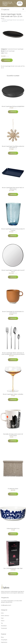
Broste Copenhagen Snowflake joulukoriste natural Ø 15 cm (13, 147)
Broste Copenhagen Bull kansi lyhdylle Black (13, 106)
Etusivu (3, 18)
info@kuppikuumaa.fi (6, 605)
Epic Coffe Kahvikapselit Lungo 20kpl (13, 568)
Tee (2, 623)
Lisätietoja (7, 60)
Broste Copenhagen (18, 49)
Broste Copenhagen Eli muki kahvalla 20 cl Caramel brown (13, 312)
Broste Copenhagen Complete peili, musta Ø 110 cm (13, 271)
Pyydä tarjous (20, 3)
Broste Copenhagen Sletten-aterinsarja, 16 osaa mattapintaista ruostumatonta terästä (13, 354)
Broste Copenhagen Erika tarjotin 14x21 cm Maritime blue (13, 188)
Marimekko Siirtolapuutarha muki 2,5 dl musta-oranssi (13, 435)
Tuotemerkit (10, 49)
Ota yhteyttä (4, 640)
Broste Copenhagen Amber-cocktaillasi (13, 394)
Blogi (2, 637)
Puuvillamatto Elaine (13, 489)
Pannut (3, 621)
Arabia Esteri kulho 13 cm (13, 528)
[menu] (23, 9)
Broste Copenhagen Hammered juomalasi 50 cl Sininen (13, 230)
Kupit (2, 618)
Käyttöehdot (4, 642)
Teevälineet (4, 626)
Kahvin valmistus (5, 616)
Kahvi (2, 613)
